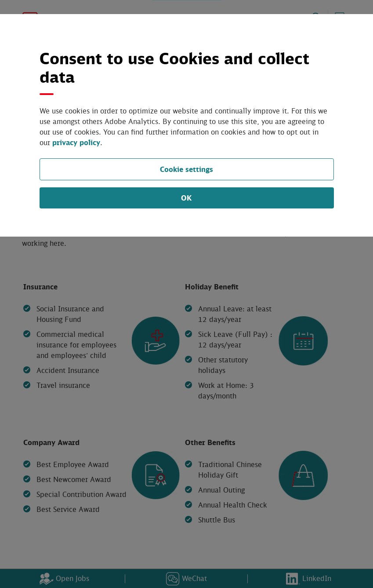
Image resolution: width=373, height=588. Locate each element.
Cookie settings (186, 159)
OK (187, 187)
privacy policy (305, 132)
